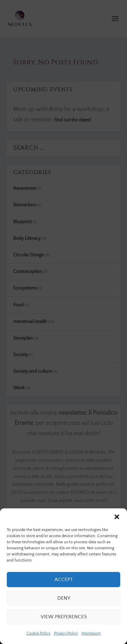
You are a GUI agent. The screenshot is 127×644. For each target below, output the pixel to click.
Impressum (91, 633)
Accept (64, 580)
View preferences (64, 617)
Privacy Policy (66, 633)
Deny (64, 598)
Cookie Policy (38, 633)
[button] (117, 517)
